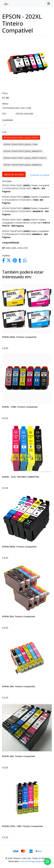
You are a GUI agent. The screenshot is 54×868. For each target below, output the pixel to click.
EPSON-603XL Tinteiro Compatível (19, 547)
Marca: (5, 104)
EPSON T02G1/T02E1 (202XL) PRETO (21, 138)
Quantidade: (8, 120)
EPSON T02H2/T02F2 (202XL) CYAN (20, 144)
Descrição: (7, 181)
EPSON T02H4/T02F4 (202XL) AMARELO (23, 165)
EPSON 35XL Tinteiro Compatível (19, 616)
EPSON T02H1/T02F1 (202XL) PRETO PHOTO (25, 158)
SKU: (4, 113)
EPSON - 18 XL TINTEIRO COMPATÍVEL (21, 477)
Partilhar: (6, 256)
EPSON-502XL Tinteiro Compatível (19, 337)
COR (4, 132)
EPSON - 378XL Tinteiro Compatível (20, 407)
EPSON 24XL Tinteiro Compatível (19, 686)
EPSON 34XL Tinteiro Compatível (19, 756)
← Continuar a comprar (38, 175)
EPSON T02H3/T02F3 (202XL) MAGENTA (23, 151)
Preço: (5, 93)
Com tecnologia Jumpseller (33, 861)
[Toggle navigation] (49, 4)
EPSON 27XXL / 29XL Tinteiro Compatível (22, 826)
